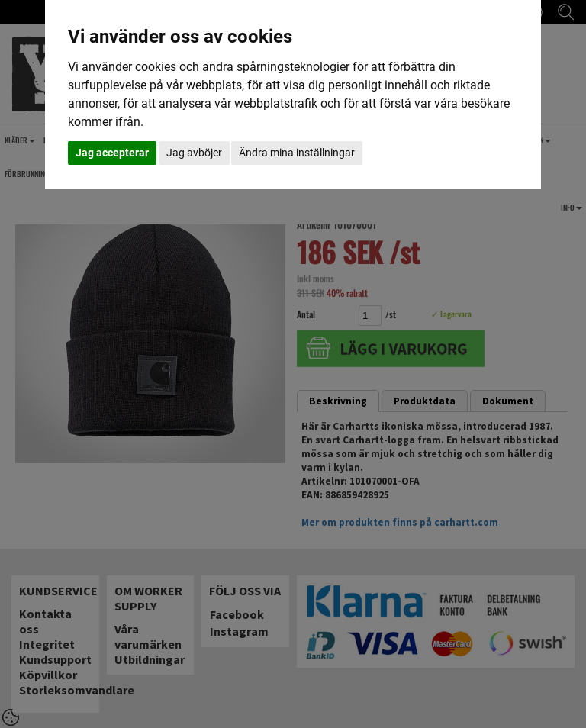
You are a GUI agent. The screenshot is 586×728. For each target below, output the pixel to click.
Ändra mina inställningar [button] (297, 153)
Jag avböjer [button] (194, 153)
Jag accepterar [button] (112, 153)
